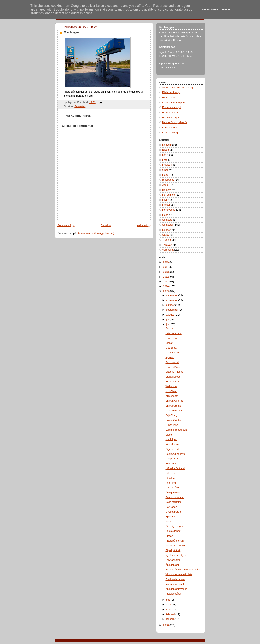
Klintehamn (172, 396)
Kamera (167, 190)
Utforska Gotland (175, 468)
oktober (171, 305)
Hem (165, 175)
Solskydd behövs (175, 454)
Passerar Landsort (176, 546)
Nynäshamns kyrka (176, 555)
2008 (166, 625)
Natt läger (171, 507)
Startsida (106, 225)
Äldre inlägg (144, 225)
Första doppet (173, 531)
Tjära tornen (172, 473)
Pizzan (169, 536)
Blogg (166, 150)
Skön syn (171, 464)
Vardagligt (168, 250)
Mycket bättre (173, 512)
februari (171, 614)
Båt (164, 155)
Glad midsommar (175, 579)
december (172, 295)
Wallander (171, 386)
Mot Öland (171, 391)
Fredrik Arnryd (167, 56)
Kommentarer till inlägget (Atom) (96, 233)
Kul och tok (169, 195)
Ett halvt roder (174, 377)
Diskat (169, 343)
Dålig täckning (174, 502)
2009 (166, 291)
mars (169, 610)
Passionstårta (173, 594)
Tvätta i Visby (173, 420)
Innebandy (168, 180)
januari (170, 619)
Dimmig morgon (175, 526)
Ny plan (170, 357)
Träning (167, 240)
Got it (226, 9)
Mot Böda (171, 348)
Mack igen (72, 32)
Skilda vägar (173, 382)
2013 (166, 272)
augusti (171, 315)
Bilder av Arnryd (171, 92)
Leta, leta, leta (174, 333)
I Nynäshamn (173, 560)
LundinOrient (170, 128)
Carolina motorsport (174, 103)
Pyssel (166, 205)
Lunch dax (171, 338)
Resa (165, 215)
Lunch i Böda (173, 367)
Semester (80, 106)
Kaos (168, 522)
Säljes (166, 235)
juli (168, 320)
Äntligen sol (172, 565)
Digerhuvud (172, 449)
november (172, 300)
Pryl (165, 200)
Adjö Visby (172, 415)
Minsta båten (173, 488)
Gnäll (165, 170)
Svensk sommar (175, 497)
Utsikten (170, 478)
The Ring (171, 483)
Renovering (169, 210)
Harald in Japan (171, 118)
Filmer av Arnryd (172, 107)
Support (167, 230)
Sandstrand (172, 362)
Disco (169, 435)
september (173, 310)
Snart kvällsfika (174, 401)
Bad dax (170, 328)
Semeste (167, 220)
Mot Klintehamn (174, 411)
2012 (166, 277)
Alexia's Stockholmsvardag (178, 88)
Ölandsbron (172, 353)
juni (168, 324)
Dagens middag (174, 372)
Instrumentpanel (175, 584)
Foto (165, 160)
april (169, 605)
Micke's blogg (170, 133)
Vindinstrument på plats (179, 574)
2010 (166, 286)
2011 (166, 282)
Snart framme (173, 406)
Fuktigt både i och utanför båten (184, 570)
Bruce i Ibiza (169, 98)
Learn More (210, 9)
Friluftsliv (167, 165)
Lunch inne (172, 425)
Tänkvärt (167, 245)
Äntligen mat (173, 493)
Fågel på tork (173, 550)
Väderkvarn (172, 444)
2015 (166, 262)
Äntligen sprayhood (177, 589)
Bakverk (167, 145)
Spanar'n (171, 517)
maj (169, 600)
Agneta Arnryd (167, 52)
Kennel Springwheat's (175, 122)
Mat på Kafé (172, 459)
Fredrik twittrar (171, 113)
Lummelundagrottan (177, 430)
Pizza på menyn (175, 541)
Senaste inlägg (66, 225)
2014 (166, 267)
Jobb (165, 185)
